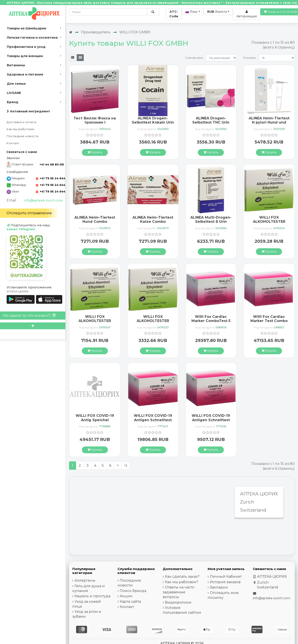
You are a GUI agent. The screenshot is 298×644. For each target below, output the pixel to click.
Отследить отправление (29, 213)
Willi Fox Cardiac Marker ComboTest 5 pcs (211, 321)
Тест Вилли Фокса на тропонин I (95, 120)
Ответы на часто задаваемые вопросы (178, 592)
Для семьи (16, 84)
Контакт (13, 143)
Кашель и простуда (92, 596)
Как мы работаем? (182, 582)
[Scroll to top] (33, 326)
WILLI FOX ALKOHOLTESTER (269, 219)
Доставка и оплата (21, 122)
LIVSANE (14, 93)
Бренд (13, 102)
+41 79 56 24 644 (51, 178)
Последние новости (23, 136)
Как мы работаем (21, 129)
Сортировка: (194, 58)
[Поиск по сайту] (153, 12)
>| (126, 465)
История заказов (225, 582)
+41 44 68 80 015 (52, 165)
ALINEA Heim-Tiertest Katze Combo (153, 219)
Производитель (96, 32)
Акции (126, 596)
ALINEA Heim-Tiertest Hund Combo (95, 219)
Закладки (219, 587)
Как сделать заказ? (182, 577)
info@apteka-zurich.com (43, 200)
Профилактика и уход (26, 47)
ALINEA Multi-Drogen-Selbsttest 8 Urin (211, 219)
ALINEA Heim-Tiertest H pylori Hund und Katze (269, 122)
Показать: (250, 58)
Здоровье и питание (25, 74)
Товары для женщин (25, 56)
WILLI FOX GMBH (135, 32)
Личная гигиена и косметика (32, 38)
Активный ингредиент (29, 111)
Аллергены (85, 580)
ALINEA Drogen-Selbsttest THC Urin (211, 120)
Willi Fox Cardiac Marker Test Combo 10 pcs (269, 321)
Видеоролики (178, 602)
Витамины (16, 65)
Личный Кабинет (226, 577)
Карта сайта (130, 602)
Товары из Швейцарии (27, 28)
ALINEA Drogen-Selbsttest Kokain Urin (153, 120)
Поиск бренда (133, 591)
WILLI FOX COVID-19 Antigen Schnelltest (153, 418)
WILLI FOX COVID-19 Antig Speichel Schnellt (95, 420)
